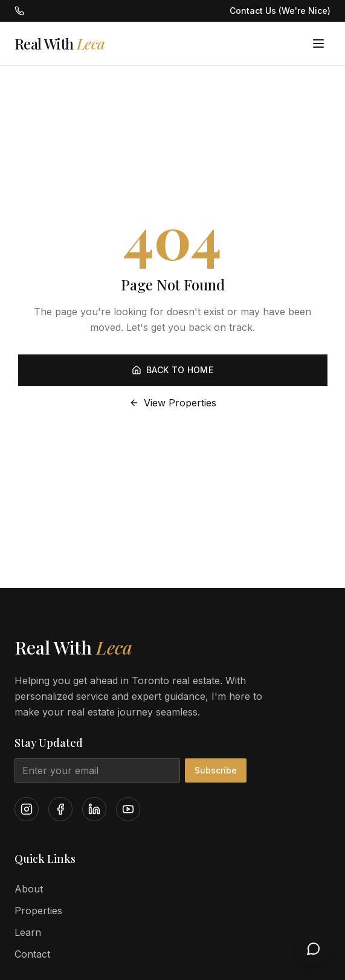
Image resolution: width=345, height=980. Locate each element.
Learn (28, 932)
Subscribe (216, 770)
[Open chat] (314, 949)
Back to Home (172, 370)
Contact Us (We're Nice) (280, 11)
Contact (32, 954)
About (29, 889)
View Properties (173, 403)
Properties (38, 911)
